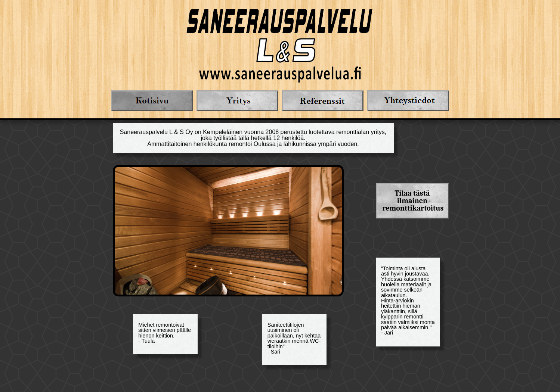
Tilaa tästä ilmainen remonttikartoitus (413, 201)
